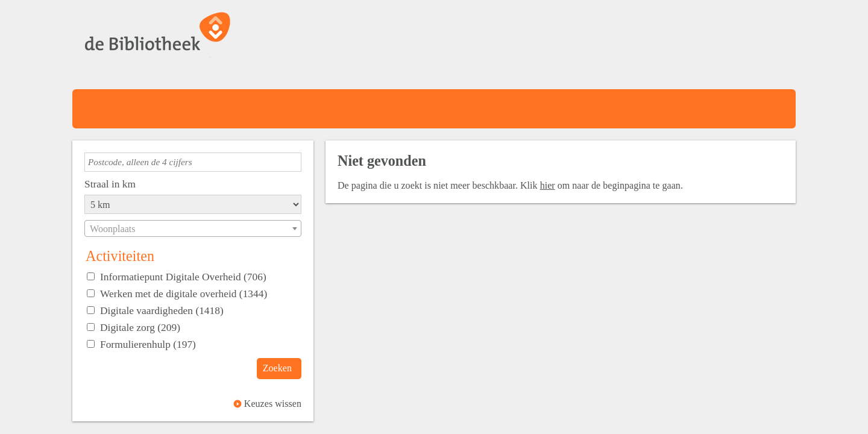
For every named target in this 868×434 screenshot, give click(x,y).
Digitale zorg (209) (140, 327)
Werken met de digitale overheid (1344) (184, 294)
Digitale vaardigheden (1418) (162, 310)
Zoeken (277, 368)
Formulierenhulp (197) (148, 344)
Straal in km (110, 184)
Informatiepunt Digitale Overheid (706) (183, 277)
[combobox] (193, 228)
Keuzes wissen (273, 404)
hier (548, 185)
